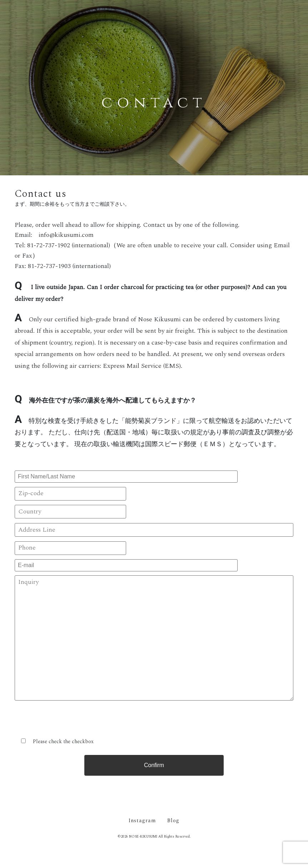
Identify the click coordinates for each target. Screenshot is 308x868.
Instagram (142, 821)
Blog (173, 821)
